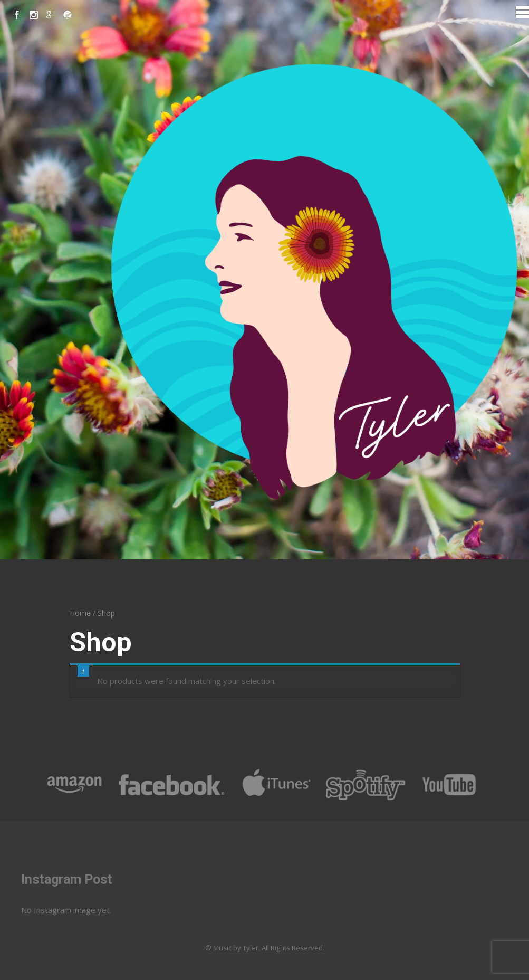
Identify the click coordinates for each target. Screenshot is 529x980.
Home (80, 613)
